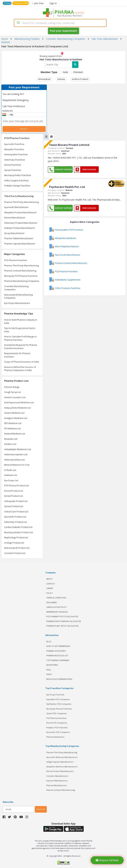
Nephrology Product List (16, 537)
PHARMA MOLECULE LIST (57, 655)
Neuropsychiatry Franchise (18, 175)
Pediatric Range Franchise (17, 186)
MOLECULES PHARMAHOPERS (59, 679)
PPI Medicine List (12, 428)
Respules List (11, 439)
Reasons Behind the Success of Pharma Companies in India (20, 369)
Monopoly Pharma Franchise (59, 709)
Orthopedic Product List (16, 501)
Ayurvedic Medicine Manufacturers (62, 757)
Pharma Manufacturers (57, 785)
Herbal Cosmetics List (15, 397)
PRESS (49, 674)
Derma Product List (14, 491)
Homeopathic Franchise (16, 154)
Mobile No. (8, 111)
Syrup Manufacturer (14, 233)
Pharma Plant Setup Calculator (62, 626)
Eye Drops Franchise (55, 695)
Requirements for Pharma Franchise (17, 355)
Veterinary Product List (15, 522)
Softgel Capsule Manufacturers (60, 762)
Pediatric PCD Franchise (57, 728)
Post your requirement (63, 31)
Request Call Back (107, 860)
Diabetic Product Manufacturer (20, 228)
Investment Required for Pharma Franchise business (21, 347)
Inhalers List (10, 444)
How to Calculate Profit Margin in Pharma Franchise (20, 338)
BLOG (49, 641)
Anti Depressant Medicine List (19, 402)
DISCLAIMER (52, 602)
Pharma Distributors (55, 737)
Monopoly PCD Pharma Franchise (21, 276)
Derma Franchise (13, 165)
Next (24, 129)
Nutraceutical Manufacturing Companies (18, 296)
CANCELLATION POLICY (56, 607)
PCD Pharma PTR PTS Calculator (62, 616)
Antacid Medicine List (15, 434)
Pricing (8, 3)
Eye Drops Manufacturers (17, 303)
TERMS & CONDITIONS (56, 598)
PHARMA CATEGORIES (56, 651)
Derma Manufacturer (15, 218)
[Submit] (18, 23)
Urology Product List (14, 543)
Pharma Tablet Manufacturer (19, 238)
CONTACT (51, 584)
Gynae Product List (14, 506)
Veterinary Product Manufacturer (21, 223)
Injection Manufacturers (57, 781)
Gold (65, 72)
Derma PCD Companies (57, 723)
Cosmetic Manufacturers (57, 776)
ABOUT (49, 579)
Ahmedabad (44, 79)
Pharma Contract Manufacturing (20, 271)
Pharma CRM (21, 3)
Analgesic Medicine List (16, 418)
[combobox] (60, 23)
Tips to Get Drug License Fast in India (20, 330)
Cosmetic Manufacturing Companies (16, 288)
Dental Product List (13, 496)
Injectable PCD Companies (58, 699)
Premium (78, 72)
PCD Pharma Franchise (16, 260)
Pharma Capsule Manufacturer (20, 244)
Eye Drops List (11, 480)
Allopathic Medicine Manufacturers (62, 767)
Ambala (61, 79)
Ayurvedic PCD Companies (58, 732)
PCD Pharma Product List (16, 485)
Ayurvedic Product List (15, 517)
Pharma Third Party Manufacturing (21, 202)
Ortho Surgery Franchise (16, 180)
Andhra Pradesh (80, 79)
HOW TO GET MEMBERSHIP (58, 646)
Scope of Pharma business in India (22, 362)
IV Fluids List (10, 470)
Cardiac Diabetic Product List (18, 527)
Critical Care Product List (16, 512)
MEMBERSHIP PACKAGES (57, 612)
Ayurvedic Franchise (14, 144)
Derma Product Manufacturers (60, 771)
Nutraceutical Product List (17, 548)
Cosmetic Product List (15, 553)
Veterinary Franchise (15, 160)
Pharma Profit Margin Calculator (64, 621)
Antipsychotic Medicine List (17, 408)
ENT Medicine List (13, 423)
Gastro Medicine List (14, 413)
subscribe (41, 809)
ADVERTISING (52, 665)
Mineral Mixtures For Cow (17, 465)
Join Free (38, 3)
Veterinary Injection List (16, 454)
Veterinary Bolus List (14, 460)
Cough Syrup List (12, 392)
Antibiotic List (11, 475)
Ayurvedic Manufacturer (16, 207)
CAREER (50, 588)
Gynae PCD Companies (56, 713)
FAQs (49, 670)
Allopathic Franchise (14, 149)
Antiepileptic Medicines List (18, 449)
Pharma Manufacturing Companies (22, 281)
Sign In (53, 3)
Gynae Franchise (13, 170)
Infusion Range (12, 387)
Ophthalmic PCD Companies (59, 704)
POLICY (50, 593)
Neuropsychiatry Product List (19, 532)
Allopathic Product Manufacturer (20, 212)
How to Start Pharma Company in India (21, 321)
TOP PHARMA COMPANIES (58, 660)
